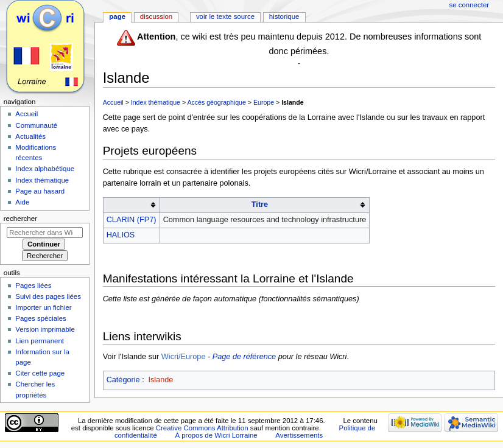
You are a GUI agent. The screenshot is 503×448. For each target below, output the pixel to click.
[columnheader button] (131, 205)
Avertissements (299, 435)
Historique (284, 16)
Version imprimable (45, 329)
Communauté (36, 125)
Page (117, 16)
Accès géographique (216, 102)
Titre (260, 205)
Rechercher (20, 219)
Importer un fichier (43, 307)
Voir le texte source (225, 16)
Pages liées (33, 285)
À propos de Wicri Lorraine (216, 435)
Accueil (113, 102)
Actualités (30, 136)
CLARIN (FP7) (132, 220)
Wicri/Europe (184, 357)
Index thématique (156, 102)
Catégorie (123, 380)
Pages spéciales (40, 318)
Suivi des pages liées (48, 296)
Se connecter (470, 5)
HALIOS (121, 235)
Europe (264, 102)
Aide (22, 202)
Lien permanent (40, 341)
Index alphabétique (45, 169)
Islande (292, 102)
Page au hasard (40, 191)
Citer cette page (40, 373)
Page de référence (244, 357)
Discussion (156, 16)
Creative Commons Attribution (202, 428)
